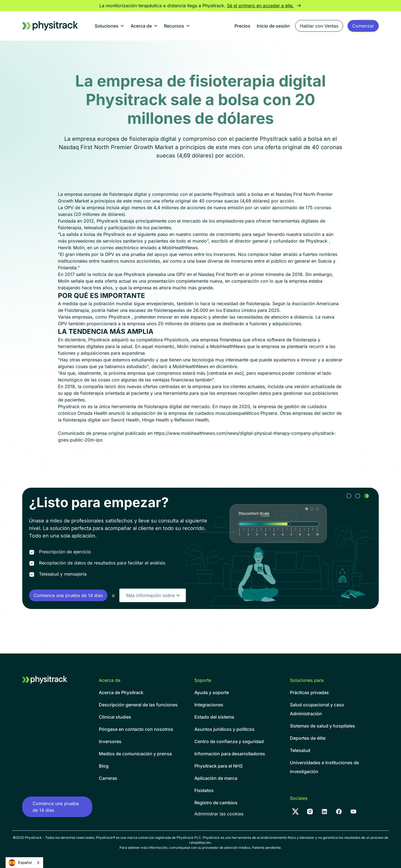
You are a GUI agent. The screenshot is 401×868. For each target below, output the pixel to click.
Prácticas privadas (309, 692)
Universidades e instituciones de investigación (324, 767)
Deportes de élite (308, 738)
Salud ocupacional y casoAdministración (317, 709)
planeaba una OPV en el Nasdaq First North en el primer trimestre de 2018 (225, 274)
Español (20, 863)
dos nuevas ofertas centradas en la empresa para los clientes (182, 386)
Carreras (108, 778)
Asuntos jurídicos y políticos (224, 729)
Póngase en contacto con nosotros (136, 729)
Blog (104, 766)
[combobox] (24, 863)
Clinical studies (115, 717)
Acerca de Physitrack (121, 692)
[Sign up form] (363, 26)
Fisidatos (204, 790)
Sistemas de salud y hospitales (322, 726)
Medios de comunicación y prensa (135, 754)
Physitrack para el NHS (218, 766)
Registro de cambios (216, 803)
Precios (242, 26)
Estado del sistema (214, 717)
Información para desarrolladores (230, 754)
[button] (109, 26)
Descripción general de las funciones (138, 705)
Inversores (110, 741)
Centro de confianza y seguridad (229, 741)
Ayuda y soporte (212, 692)
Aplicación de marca (216, 778)
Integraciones (209, 705)
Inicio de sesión (273, 26)
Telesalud (300, 750)
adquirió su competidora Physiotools (150, 340)
